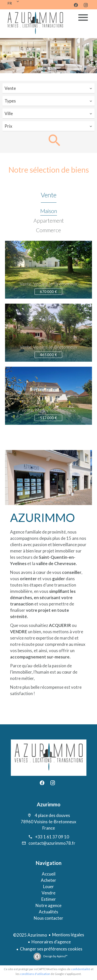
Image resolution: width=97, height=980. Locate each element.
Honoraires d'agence (51, 942)
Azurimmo (49, 804)
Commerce (48, 230)
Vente (49, 195)
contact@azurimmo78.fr (52, 843)
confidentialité (81, 969)
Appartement (49, 220)
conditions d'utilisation (35, 974)
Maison (49, 211)
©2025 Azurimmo (30, 935)
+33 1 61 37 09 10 (52, 837)
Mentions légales (68, 935)
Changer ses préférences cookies (51, 949)
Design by (55, 956)
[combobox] (48, 88)
